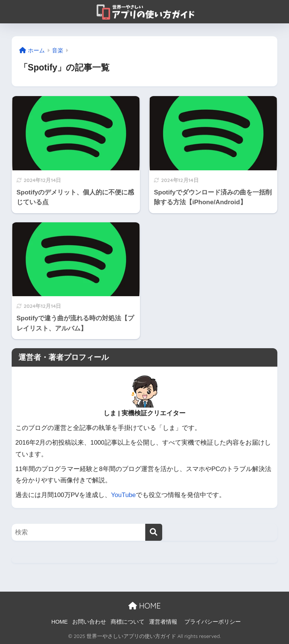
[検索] (154, 532)
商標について (128, 622)
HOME (144, 606)
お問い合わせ (89, 622)
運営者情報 (163, 622)
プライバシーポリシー (213, 622)
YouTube (123, 495)
